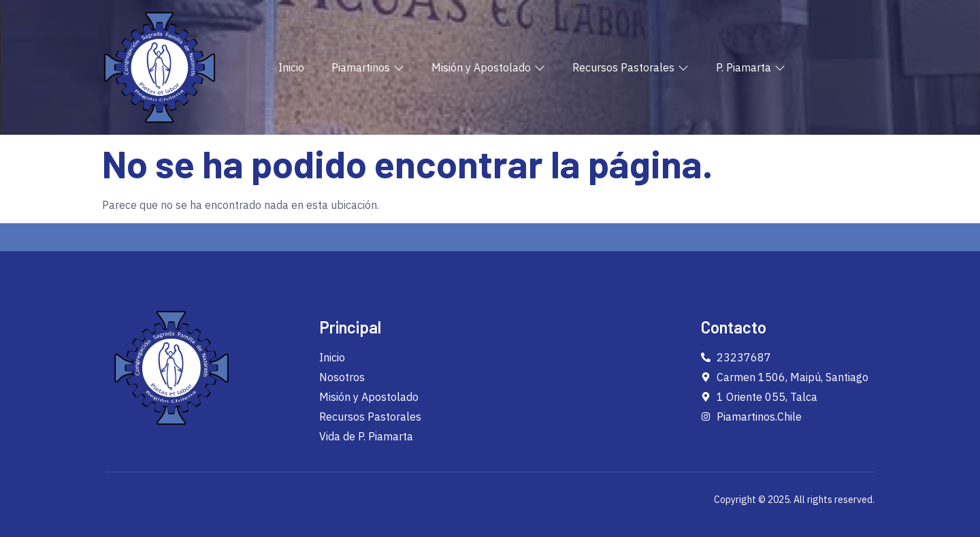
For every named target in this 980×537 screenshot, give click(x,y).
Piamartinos (368, 67)
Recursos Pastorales (631, 67)
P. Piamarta (751, 67)
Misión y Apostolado (488, 67)
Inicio (291, 67)
